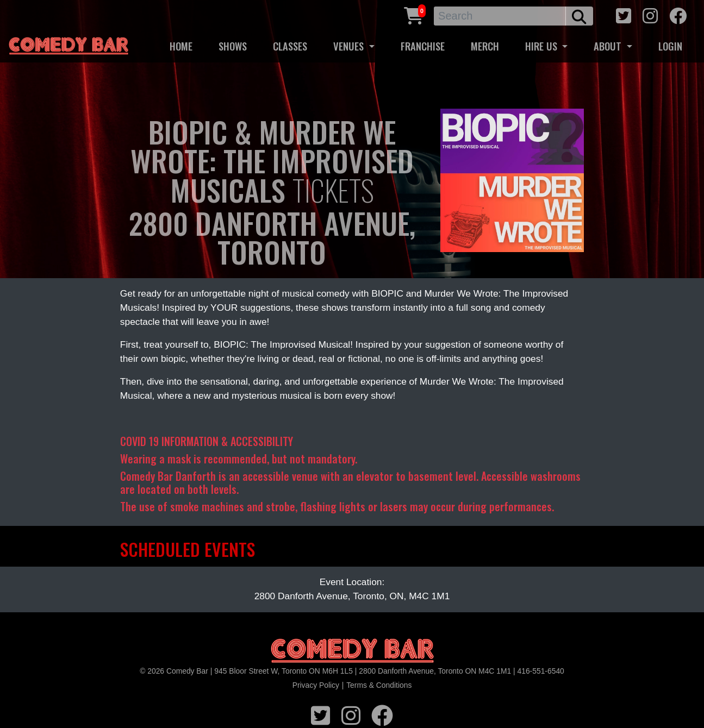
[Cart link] (414, 14)
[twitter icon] (624, 14)
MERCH (485, 46)
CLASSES (290, 46)
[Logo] (352, 651)
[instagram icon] (650, 14)
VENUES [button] (350, 46)
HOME (181, 46)
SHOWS (233, 46)
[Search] (500, 16)
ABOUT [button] (609, 46)
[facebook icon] (678, 14)
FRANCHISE (423, 46)
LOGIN (670, 46)
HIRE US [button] (543, 46)
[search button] (579, 16)
